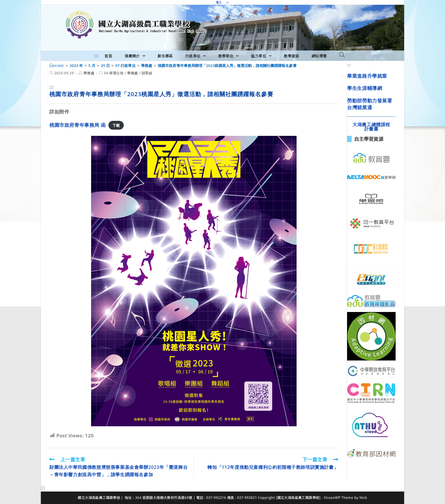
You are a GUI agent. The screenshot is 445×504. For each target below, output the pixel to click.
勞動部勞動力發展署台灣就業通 (370, 104)
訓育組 (147, 73)
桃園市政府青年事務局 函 (78, 125)
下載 (116, 125)
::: (228, 2)
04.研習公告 (114, 73)
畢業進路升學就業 (367, 76)
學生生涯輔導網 (365, 88)
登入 (219, 2)
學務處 (89, 73)
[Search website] (342, 55)
